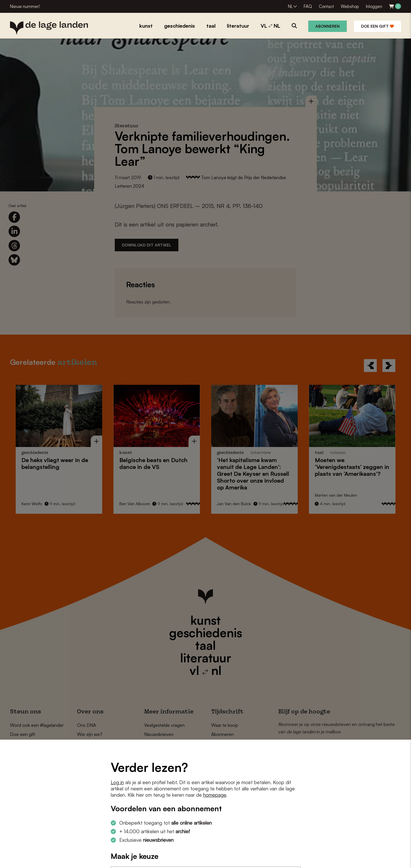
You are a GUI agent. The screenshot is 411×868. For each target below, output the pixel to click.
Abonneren (328, 26)
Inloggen (374, 6)
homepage (215, 795)
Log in (117, 782)
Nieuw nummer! (25, 6)
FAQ (308, 6)
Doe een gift (377, 26)
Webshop (350, 6)
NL (290, 6)
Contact (326, 6)
